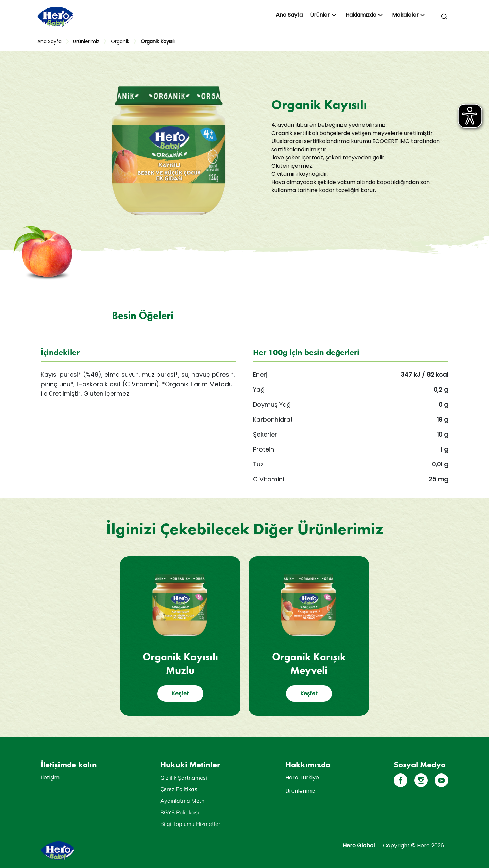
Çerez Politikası (179, 789)
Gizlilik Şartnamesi (184, 778)
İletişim (50, 777)
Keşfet (180, 693)
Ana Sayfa (289, 15)
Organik (120, 41)
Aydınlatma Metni (183, 801)
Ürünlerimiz (86, 41)
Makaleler (405, 15)
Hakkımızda (361, 15)
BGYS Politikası (180, 812)
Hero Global (359, 845)
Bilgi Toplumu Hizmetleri (191, 824)
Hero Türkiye (302, 777)
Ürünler (320, 15)
